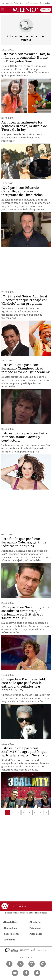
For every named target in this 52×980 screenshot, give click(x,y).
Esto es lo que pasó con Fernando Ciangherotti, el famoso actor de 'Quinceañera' (26, 368)
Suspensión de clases (29, 3)
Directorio (35, 922)
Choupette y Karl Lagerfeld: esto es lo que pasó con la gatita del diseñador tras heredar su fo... (24, 685)
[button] (2, 11)
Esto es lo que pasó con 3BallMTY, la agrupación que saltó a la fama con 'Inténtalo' (25, 752)
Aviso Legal (36, 934)
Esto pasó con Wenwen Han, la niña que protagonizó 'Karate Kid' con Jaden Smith (26, 57)
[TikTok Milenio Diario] (26, 973)
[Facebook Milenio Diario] (9, 964)
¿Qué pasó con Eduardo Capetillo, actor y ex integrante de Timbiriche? (22, 191)
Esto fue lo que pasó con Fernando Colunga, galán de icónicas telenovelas (24, 542)
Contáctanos (11, 928)
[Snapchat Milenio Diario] (37, 973)
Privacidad (35, 928)
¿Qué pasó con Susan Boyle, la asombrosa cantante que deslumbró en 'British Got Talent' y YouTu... (25, 613)
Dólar (16, 3)
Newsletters (11, 922)
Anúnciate (10, 940)
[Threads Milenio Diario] (43, 964)
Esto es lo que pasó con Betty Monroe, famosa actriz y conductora (25, 437)
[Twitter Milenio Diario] (20, 964)
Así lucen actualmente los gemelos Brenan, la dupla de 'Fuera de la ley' (24, 126)
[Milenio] (25, 10)
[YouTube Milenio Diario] (15, 973)
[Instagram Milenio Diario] (32, 964)
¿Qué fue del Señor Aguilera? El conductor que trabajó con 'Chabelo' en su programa (25, 300)
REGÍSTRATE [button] (46, 10)
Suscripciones (12, 934)
